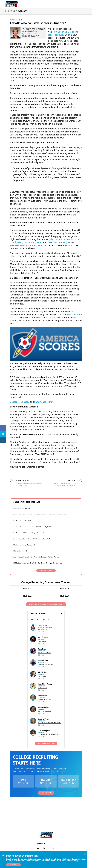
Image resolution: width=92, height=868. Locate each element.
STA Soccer (42, 676)
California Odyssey (45, 653)
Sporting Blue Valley (45, 665)
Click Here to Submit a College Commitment (46, 604)
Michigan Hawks (43, 629)
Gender (34, 619)
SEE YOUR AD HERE (46, 571)
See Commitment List (46, 744)
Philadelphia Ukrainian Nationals (50, 723)
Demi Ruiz (42, 649)
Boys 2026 (65, 596)
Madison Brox (43, 661)
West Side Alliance (44, 711)
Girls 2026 (65, 588)
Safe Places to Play (44, 402)
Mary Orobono (43, 637)
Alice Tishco (42, 672)
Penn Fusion (42, 641)
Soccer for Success (20, 402)
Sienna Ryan (42, 696)
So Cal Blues (42, 688)
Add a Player (46, 793)
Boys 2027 (27, 596)
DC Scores (51, 318)
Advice (12, 20)
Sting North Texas (44, 700)
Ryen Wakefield (44, 707)
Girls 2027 (27, 588)
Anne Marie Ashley (45, 684)
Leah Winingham (44, 731)
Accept (13, 865)
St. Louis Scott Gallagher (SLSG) (49, 735)
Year (44, 619)
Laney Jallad (42, 626)
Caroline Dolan (43, 719)
